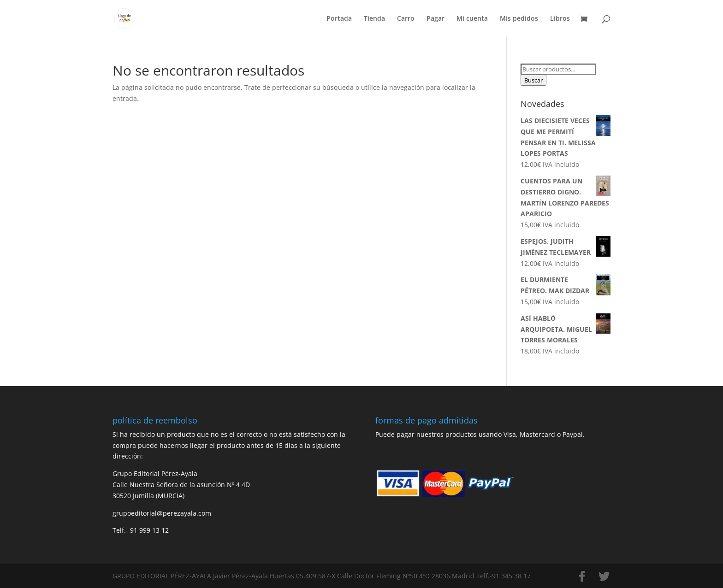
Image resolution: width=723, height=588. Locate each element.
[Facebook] (582, 576)
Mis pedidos (519, 19)
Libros (560, 19)
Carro (406, 19)
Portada (339, 19)
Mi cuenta (472, 19)
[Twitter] (604, 576)
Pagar (436, 19)
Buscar (533, 80)
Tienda (374, 19)
